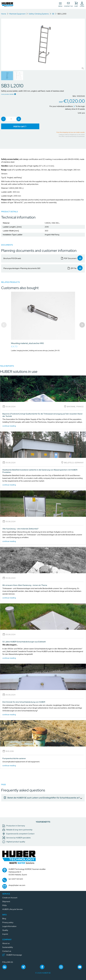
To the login (79, 106)
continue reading (9, 426)
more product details (7, 94)
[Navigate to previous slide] (4, 325)
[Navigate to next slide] (82, 325)
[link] (3, 119)
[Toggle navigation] (60, 4)
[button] (7, 4)
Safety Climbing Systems (39, 14)
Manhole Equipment (17, 14)
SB (53, 14)
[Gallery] (43, 325)
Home (4, 14)
